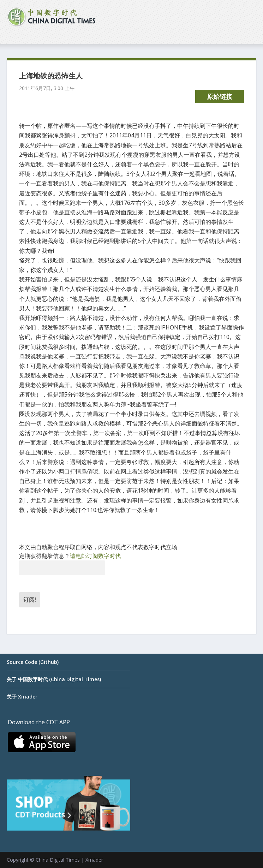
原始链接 (220, 96)
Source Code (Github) (33, 662)
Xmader (94, 860)
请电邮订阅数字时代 (95, 556)
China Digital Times (58, 860)
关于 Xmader (22, 697)
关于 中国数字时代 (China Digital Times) (54, 679)
